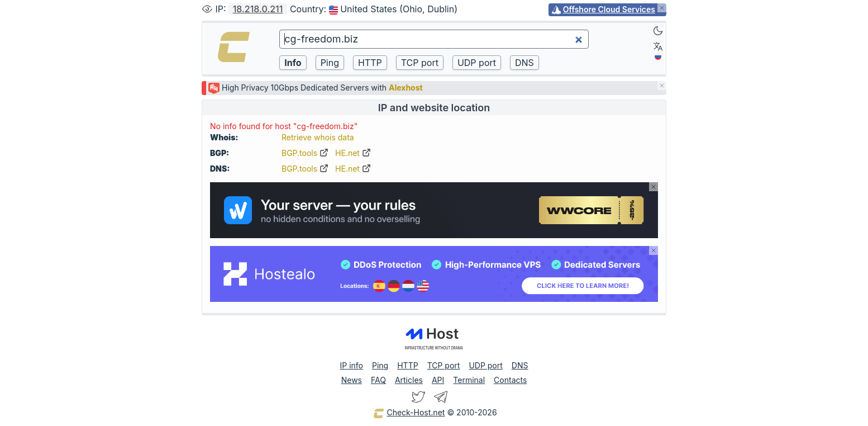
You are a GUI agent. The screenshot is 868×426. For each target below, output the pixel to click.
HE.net (353, 153)
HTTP (407, 365)
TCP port (444, 365)
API (438, 380)
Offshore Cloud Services (609, 9)
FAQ (378, 380)
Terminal (469, 380)
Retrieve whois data (318, 137)
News (352, 380)
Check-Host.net (409, 413)
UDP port (485, 365)
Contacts (510, 380)
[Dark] (658, 31)
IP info (352, 365)
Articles (409, 380)
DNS (520, 365)
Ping (380, 365)
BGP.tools (305, 153)
